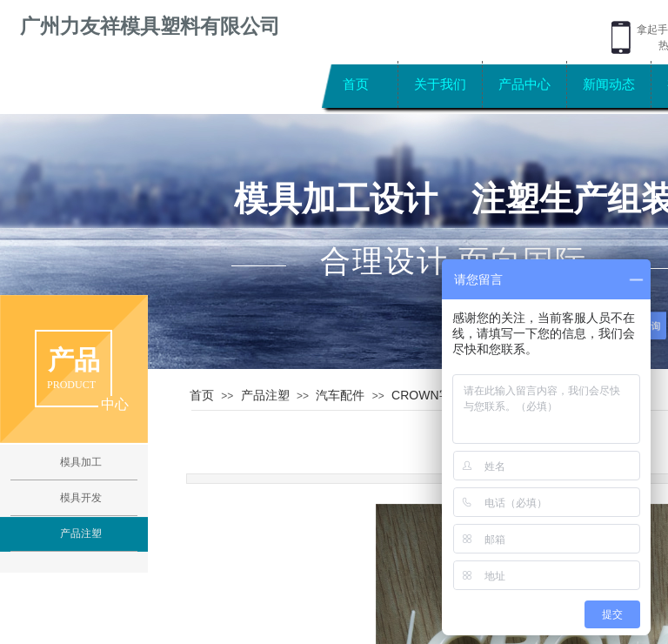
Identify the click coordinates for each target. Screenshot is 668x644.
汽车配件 (340, 395)
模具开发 (81, 498)
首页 (356, 84)
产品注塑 (265, 395)
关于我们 (440, 84)
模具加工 (81, 462)
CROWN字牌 (427, 395)
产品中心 (524, 84)
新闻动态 (609, 84)
